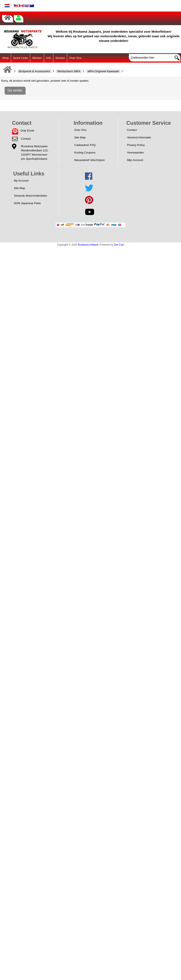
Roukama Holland (88, 245)
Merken (37, 58)
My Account (21, 181)
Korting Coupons (85, 153)
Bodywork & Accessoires (35, 71)
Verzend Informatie (139, 137)
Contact (26, 139)
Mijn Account (135, 160)
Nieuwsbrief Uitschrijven (89, 160)
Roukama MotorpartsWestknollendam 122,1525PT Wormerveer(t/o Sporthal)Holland (35, 153)
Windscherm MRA (69, 71)
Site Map (80, 137)
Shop (5, 58)
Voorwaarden (135, 153)
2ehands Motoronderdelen (31, 196)
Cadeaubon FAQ (85, 145)
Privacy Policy (136, 145)
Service (60, 58)
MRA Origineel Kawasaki (103, 71)
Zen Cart (119, 245)
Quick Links (21, 58)
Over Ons (75, 58)
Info (49, 58)
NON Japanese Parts (27, 203)
